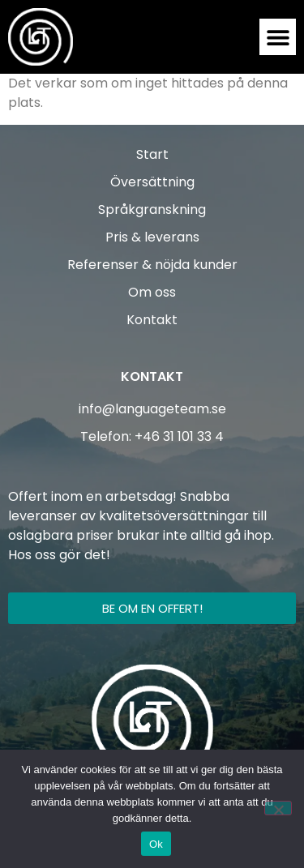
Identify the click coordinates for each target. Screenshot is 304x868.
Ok (156, 844)
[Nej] (278, 808)
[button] (278, 37)
